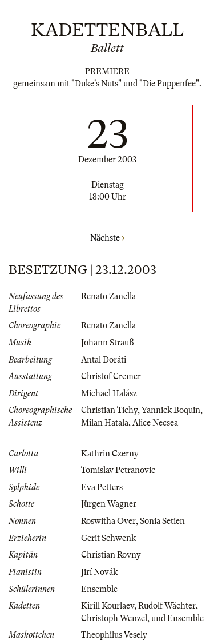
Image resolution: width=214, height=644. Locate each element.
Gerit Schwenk (108, 538)
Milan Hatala (105, 423)
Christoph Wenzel (114, 618)
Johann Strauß (107, 343)
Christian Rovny (111, 555)
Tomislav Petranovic (118, 470)
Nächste (107, 238)
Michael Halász (109, 393)
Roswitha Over (108, 521)
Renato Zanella (108, 296)
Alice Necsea (155, 423)
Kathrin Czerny (110, 454)
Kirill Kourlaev (108, 606)
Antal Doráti (104, 360)
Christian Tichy (109, 410)
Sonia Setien (162, 521)
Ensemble (99, 589)
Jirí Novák (99, 572)
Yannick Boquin (171, 410)
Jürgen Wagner (109, 504)
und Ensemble (177, 618)
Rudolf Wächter (167, 606)
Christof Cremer (111, 376)
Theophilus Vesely (114, 635)
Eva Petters (102, 487)
